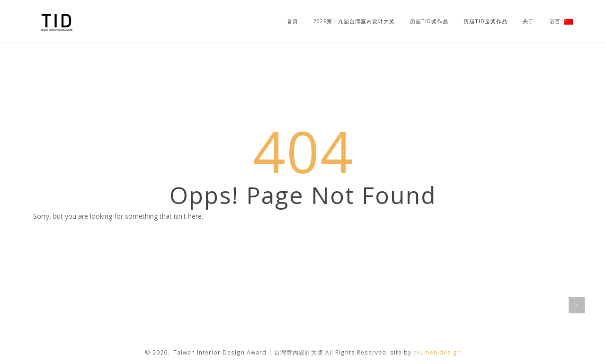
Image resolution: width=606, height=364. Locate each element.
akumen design (437, 352)
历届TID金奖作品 (486, 21)
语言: (561, 21)
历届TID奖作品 (429, 21)
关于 (528, 21)
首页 (293, 21)
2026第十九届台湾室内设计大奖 (354, 21)
